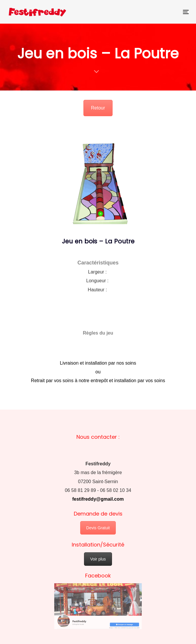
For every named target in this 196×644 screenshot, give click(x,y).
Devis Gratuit (98, 528)
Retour (98, 108)
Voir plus (98, 559)
